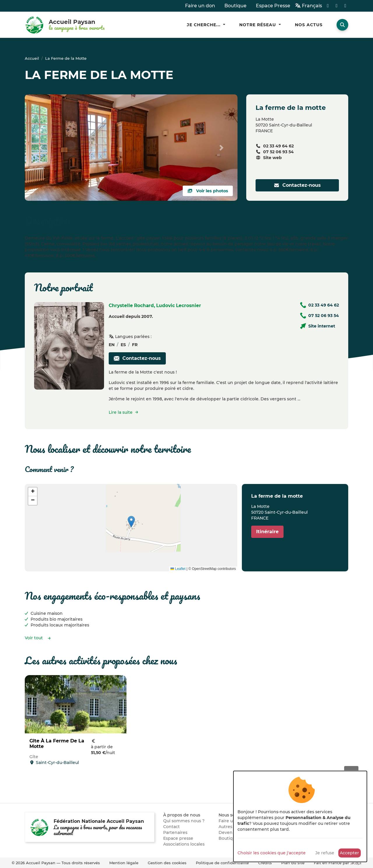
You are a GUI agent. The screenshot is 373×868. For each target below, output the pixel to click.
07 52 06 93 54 (278, 152)
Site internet (322, 326)
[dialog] (300, 816)
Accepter (349, 853)
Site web (272, 158)
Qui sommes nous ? (184, 821)
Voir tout (34, 638)
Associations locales (184, 844)
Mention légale (124, 863)
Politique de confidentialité (222, 863)
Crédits (265, 863)
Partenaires (175, 832)
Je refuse (325, 853)
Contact (171, 827)
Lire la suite (121, 412)
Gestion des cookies (167, 863)
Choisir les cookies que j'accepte (272, 853)
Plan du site (293, 863)
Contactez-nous (297, 185)
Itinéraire (267, 532)
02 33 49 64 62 (278, 146)
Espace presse (178, 838)
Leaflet (178, 569)
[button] (131, 522)
